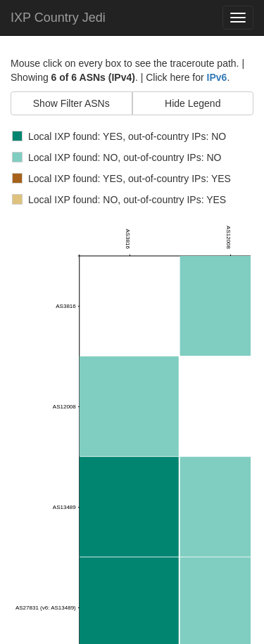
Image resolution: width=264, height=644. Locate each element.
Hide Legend (193, 103)
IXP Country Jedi (58, 18)
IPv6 (217, 77)
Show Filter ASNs (71, 103)
